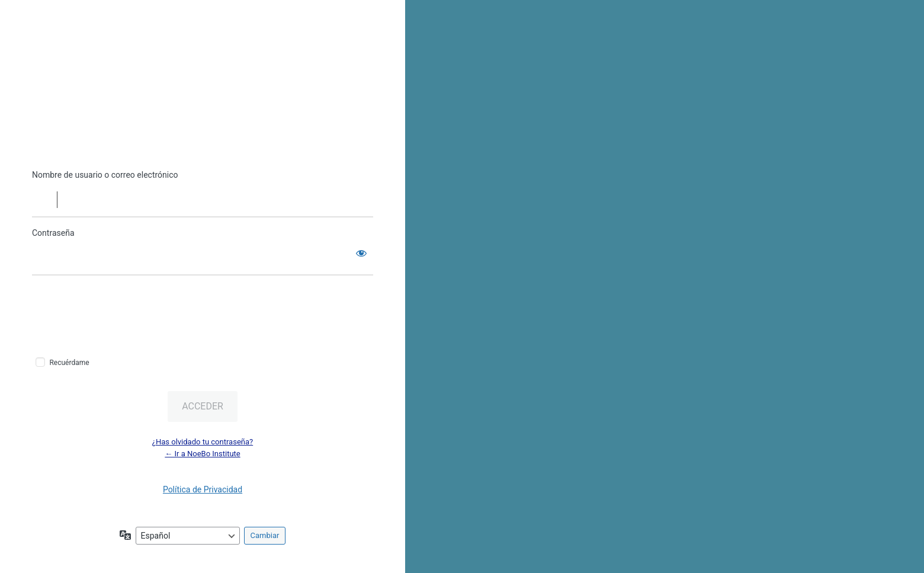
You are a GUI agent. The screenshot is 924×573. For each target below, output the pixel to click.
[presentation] (113, 315)
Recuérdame (69, 363)
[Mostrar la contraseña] (361, 253)
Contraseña (53, 233)
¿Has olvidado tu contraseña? (203, 442)
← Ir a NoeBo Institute (202, 454)
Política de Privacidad (203, 489)
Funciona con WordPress (203, 114)
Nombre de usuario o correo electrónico (105, 175)
